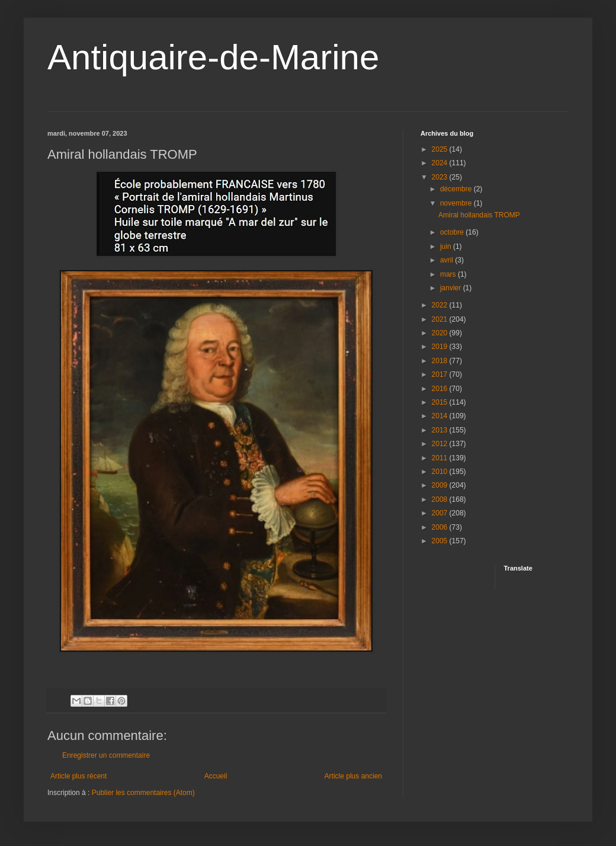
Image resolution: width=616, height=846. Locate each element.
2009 (441, 485)
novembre (457, 203)
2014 (441, 416)
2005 (441, 541)
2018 (441, 361)
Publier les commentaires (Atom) (143, 793)
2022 (441, 305)
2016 (441, 389)
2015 (441, 402)
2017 (441, 374)
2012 (441, 444)
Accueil (216, 776)
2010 (441, 472)
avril (447, 260)
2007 (441, 513)
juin (447, 246)
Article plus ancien (353, 776)
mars (449, 274)
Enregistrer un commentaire (106, 755)
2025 (441, 149)
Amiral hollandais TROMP (479, 215)
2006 (441, 527)
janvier (452, 288)
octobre (453, 232)
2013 (441, 430)
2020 (441, 333)
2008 (441, 499)
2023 (441, 177)
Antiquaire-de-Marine (213, 57)
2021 (441, 319)
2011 (441, 458)
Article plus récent (78, 776)
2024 (441, 163)
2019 (441, 347)
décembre (457, 189)
